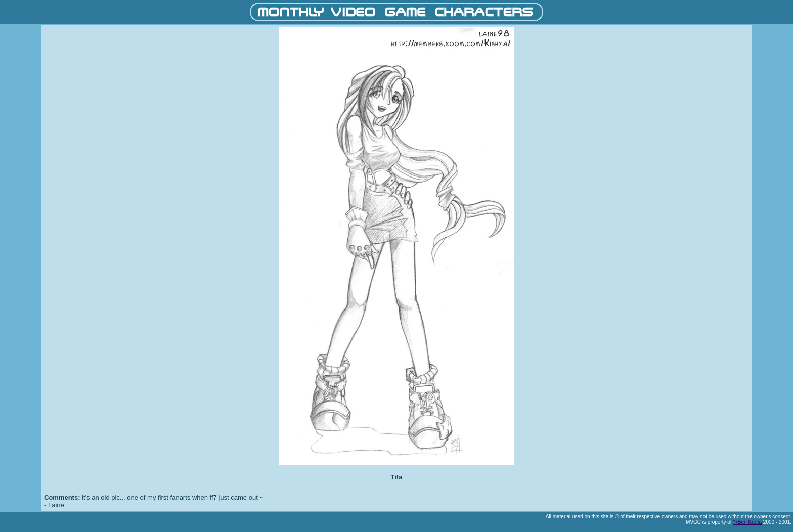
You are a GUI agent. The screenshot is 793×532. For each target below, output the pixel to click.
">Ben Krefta (747, 522)
